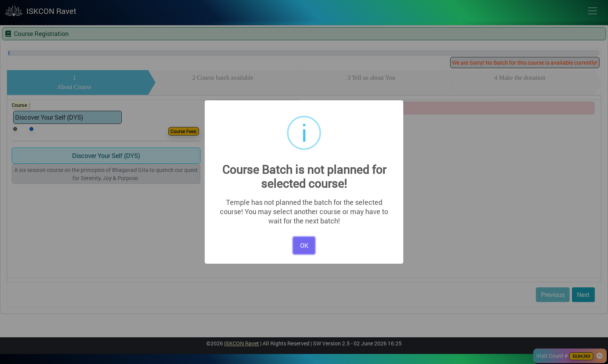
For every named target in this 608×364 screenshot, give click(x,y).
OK (304, 245)
